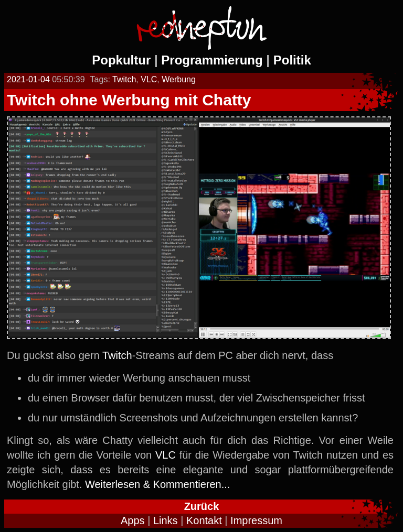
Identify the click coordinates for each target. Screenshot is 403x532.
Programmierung (212, 60)
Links (166, 520)
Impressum (256, 520)
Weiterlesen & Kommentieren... (157, 484)
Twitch (124, 79)
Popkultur (121, 60)
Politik (292, 60)
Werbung (179, 79)
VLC (149, 79)
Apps (133, 520)
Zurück (202, 506)
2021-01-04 (28, 79)
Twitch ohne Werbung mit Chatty (129, 100)
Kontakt (204, 520)
